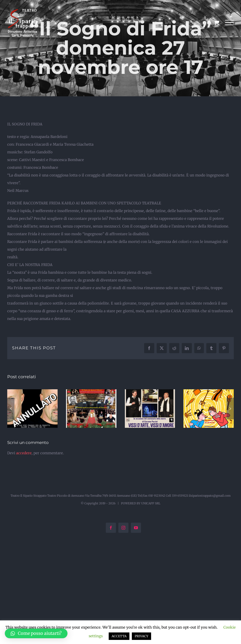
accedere (24, 453)
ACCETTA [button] (119, 636)
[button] (11, 409)
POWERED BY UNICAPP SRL (141, 503)
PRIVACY (141, 636)
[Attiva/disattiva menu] (230, 23)
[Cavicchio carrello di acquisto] (216, 22)
